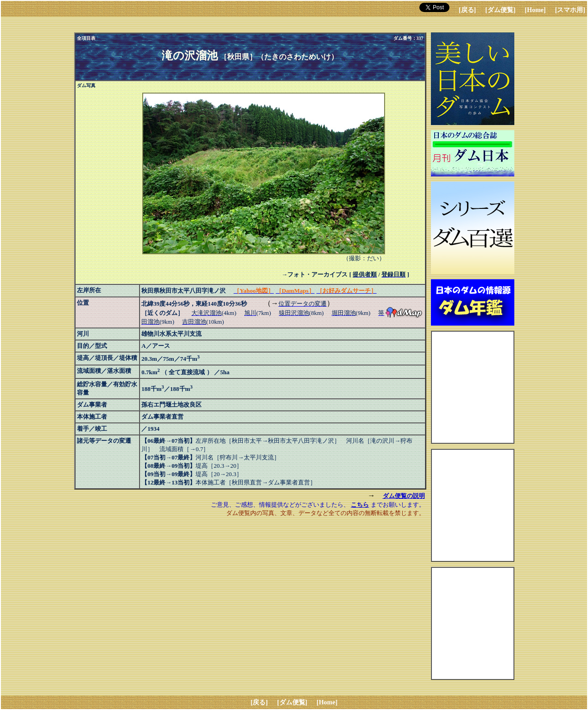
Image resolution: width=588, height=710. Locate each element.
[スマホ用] (570, 10)
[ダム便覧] (500, 10)
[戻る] (467, 10)
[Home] (535, 10)
